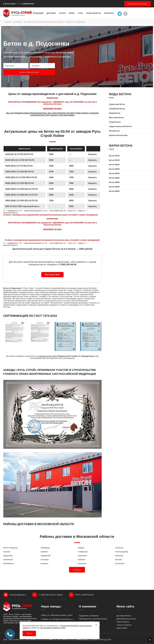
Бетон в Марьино (11, 548)
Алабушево (83, 552)
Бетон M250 (114, 169)
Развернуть (77, 570)
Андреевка (8, 556)
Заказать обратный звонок (29, 72)
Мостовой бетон (116, 117)
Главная (7, 22)
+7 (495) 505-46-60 (26, 4)
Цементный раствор (118, 135)
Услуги (62, 13)
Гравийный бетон (117, 109)
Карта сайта (122, 628)
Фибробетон (115, 113)
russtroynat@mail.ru (15, 595)
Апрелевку (82, 556)
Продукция (38, 13)
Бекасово (82, 563)
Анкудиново (46, 556)
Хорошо (29, 633)
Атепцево (45, 559)
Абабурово (45, 548)
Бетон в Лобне (9, 4)
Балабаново (9, 563)
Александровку (122, 552)
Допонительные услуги (126, 619)
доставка (17, 22)
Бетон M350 (114, 178)
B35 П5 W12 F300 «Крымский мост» (23, 206)
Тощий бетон (115, 122)
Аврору (81, 548)
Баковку (119, 559)
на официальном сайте (47, 356)
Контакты (109, 13)
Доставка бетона (124, 616)
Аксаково (119, 548)
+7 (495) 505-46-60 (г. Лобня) (47, 595)
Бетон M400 (114, 182)
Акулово (7, 552)
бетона (30, 292)
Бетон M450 (114, 187)
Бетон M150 (114, 160)
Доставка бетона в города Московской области (44, 22)
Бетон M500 (114, 191)
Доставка (51, 13)
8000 (71, 206)
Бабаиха (82, 559)
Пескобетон (114, 131)
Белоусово (120, 563)
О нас (80, 13)
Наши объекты (93, 13)
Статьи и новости (124, 625)
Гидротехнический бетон (120, 126)
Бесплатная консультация (138, 4)
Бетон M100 (114, 156)
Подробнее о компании (89, 616)
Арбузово (119, 556)
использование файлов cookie (53, 628)
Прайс (72, 13)
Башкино (44, 563)
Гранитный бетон (117, 104)
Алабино (44, 552)
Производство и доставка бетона (93, 619)
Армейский (8, 559)
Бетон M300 (114, 173)
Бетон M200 (114, 165)
